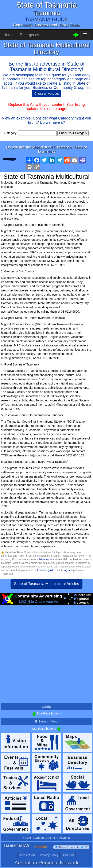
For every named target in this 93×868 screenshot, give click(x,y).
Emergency (29, 35)
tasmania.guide (46, 570)
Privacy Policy (49, 855)
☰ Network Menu (46, 721)
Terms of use (27, 855)
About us (68, 855)
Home (8, 35)
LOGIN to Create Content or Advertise (47, 838)
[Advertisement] (46, 656)
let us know (45, 559)
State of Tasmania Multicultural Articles (47, 584)
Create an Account (46, 93)
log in (67, 570)
